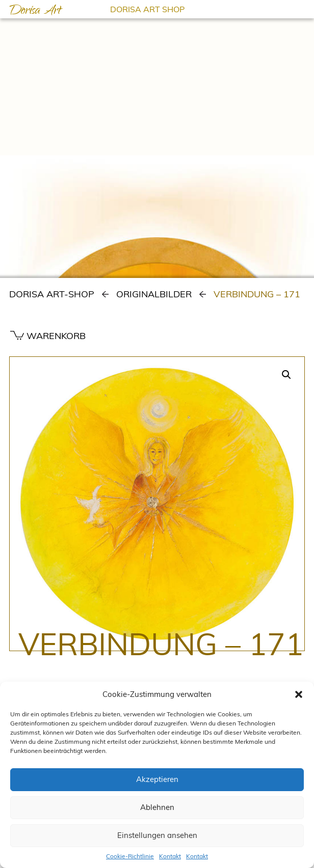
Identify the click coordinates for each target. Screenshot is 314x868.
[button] (299, 694)
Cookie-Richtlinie (130, 856)
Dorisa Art (35, 12)
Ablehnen (157, 807)
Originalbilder (154, 294)
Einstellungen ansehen (157, 835)
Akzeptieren (157, 779)
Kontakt (170, 856)
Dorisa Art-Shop (52, 294)
